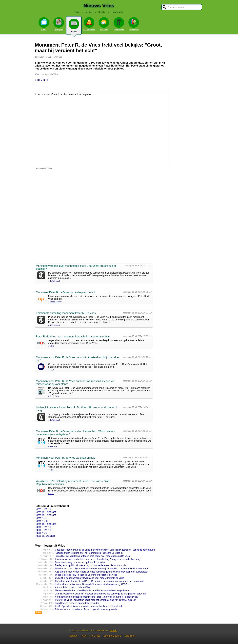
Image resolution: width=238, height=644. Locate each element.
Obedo (114, 630)
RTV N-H (42, 80)
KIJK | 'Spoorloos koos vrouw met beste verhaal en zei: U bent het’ (89, 606)
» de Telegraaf (54, 281)
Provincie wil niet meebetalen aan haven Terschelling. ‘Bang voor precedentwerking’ (98, 559)
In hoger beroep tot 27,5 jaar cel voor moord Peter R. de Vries (86, 575)
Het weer (104, 24)
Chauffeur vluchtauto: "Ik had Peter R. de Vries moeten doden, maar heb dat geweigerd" (100, 581)
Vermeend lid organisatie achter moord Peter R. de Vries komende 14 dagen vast (96, 597)
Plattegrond (59, 24)
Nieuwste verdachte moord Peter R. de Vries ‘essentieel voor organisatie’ (92, 591)
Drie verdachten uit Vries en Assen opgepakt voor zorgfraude (86, 609)
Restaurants (119, 24)
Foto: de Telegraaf (46, 512)
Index (77, 12)
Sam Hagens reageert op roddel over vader (77, 603)
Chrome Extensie (112, 636)
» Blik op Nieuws (55, 302)
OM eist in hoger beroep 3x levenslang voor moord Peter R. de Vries (90, 578)
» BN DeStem (54, 396)
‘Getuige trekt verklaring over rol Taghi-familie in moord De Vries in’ (89, 553)
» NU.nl (51, 370)
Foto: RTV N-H (44, 509)
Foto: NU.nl (42, 521)
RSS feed (95, 636)
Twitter (84, 636)
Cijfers (44, 24)
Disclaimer (130, 636)
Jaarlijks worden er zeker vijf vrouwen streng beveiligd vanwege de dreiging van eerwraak (101, 594)
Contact (73, 636)
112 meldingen (89, 24)
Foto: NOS (41, 518)
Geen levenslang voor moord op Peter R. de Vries (80, 562)
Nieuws (74, 27)
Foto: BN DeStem (45, 536)
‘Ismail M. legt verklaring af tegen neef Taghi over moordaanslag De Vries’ (93, 556)
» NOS (51, 346)
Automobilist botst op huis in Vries (73, 587)
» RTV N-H (53, 446)
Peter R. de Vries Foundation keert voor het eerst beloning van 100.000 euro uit (95, 600)
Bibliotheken (134, 24)
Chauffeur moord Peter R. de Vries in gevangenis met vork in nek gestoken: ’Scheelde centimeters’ (105, 550)
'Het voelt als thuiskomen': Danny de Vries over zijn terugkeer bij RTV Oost (93, 584)
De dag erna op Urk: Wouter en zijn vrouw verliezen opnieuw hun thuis (91, 565)
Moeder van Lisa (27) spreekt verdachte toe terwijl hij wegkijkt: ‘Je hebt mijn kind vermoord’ (102, 569)
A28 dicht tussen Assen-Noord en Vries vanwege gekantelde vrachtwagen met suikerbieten (102, 572)
